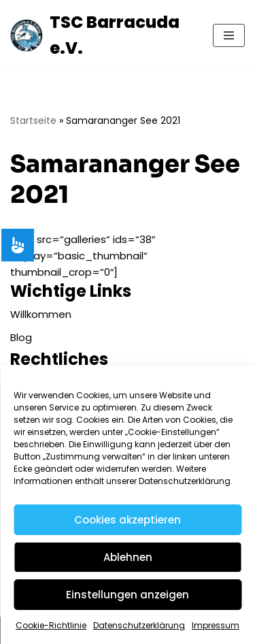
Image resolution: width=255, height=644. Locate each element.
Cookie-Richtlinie (51, 625)
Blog (21, 337)
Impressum (216, 625)
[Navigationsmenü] (229, 35)
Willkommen (41, 314)
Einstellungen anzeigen (128, 595)
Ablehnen (128, 557)
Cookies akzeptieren (128, 520)
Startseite (33, 120)
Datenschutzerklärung (139, 625)
